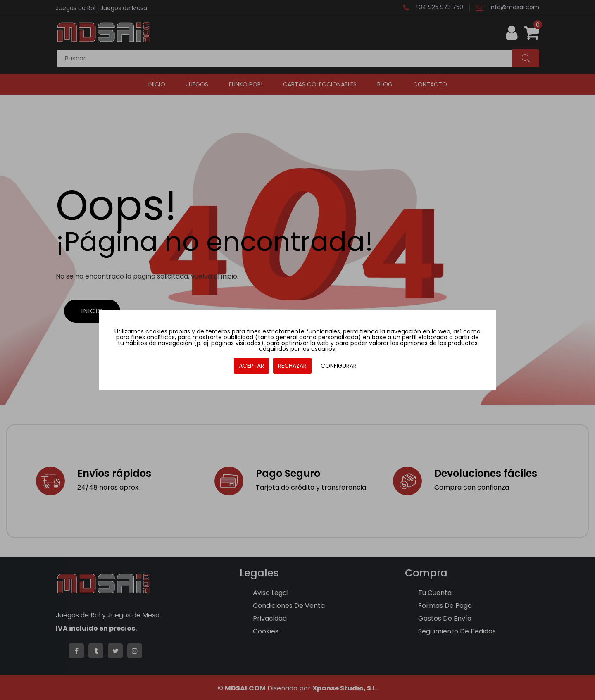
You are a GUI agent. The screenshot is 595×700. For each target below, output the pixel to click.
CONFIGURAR (339, 366)
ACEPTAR (251, 366)
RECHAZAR (292, 366)
